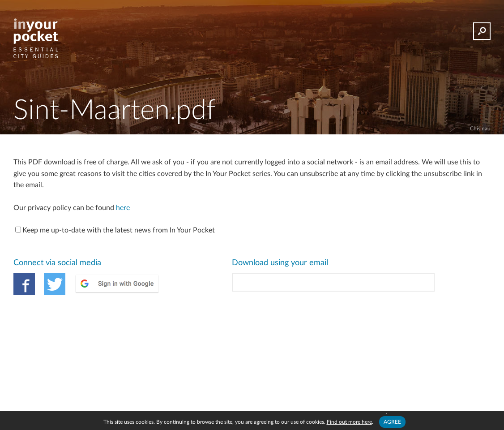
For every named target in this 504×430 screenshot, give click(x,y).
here (123, 208)
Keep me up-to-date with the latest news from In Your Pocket (115, 230)
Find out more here (349, 422)
